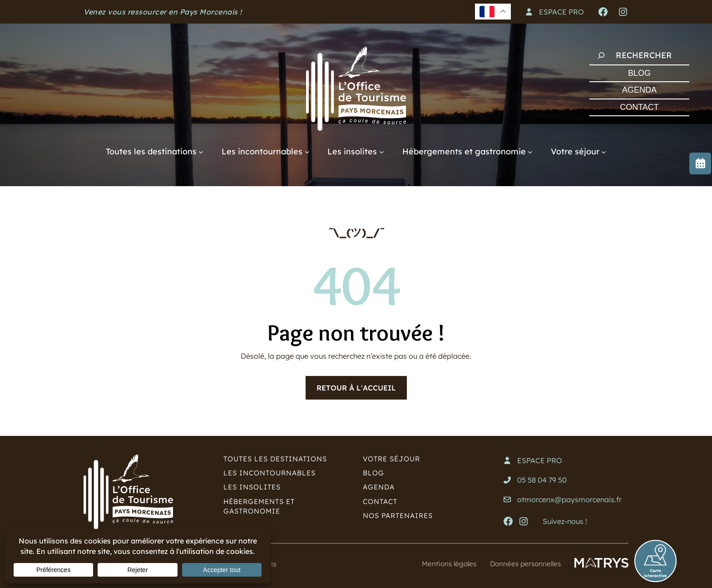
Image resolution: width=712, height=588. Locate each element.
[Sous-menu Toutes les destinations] (201, 151)
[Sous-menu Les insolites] (382, 151)
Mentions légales (443, 563)
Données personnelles (523, 563)
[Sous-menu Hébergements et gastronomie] (530, 151)
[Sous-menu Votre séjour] (604, 151)
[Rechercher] (601, 55)
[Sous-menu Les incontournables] (307, 151)
